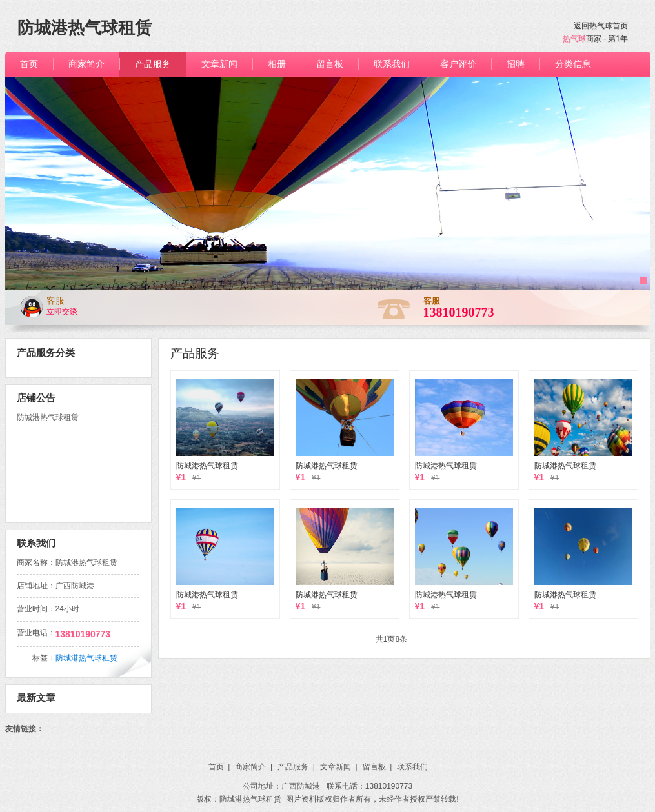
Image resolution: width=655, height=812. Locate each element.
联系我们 (412, 767)
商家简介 (254, 767)
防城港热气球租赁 (207, 466)
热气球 (574, 39)
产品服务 (195, 353)
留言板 (378, 767)
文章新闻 (339, 767)
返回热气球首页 (601, 26)
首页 (219, 767)
